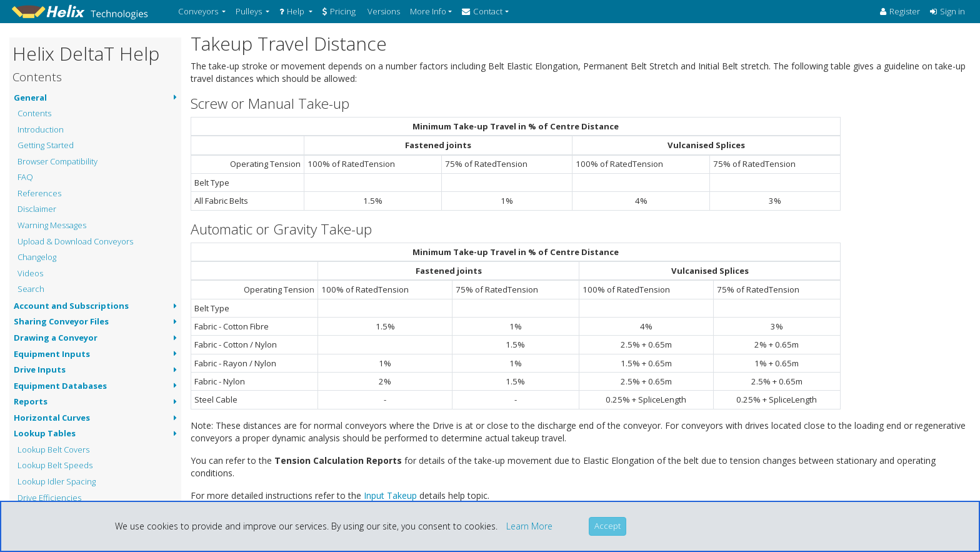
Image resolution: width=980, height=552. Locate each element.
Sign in (947, 11)
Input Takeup (390, 495)
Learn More (529, 526)
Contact (482, 11)
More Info (428, 11)
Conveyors (199, 11)
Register (900, 11)
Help (293, 11)
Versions (383, 11)
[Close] (607, 526)
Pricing (339, 11)
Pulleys (250, 11)
